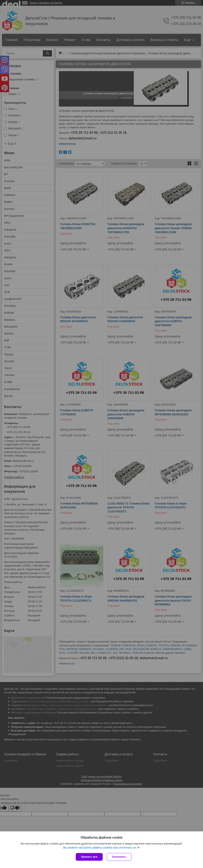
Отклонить (119, 857)
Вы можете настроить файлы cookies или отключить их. (100, 848)
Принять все (89, 857)
